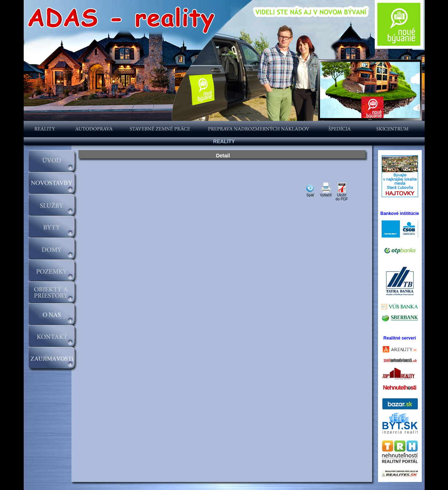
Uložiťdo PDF (342, 195)
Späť (310, 195)
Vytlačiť (326, 193)
